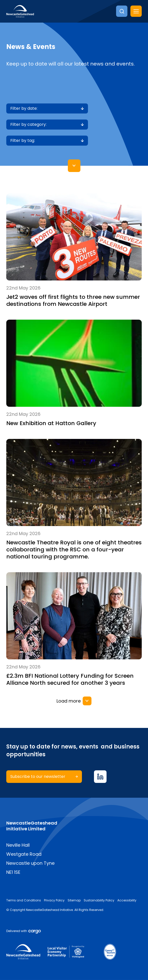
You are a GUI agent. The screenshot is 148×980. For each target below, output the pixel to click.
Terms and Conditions (24, 901)
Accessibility (127, 901)
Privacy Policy (54, 901)
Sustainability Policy (99, 901)
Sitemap (74, 901)
